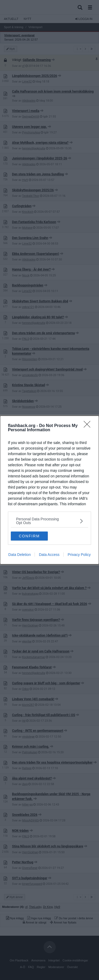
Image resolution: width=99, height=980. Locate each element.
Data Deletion (20, 555)
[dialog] (49, 490)
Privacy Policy (79, 555)
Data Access (49, 555)
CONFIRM (29, 536)
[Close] (89, 426)
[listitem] (49, 521)
